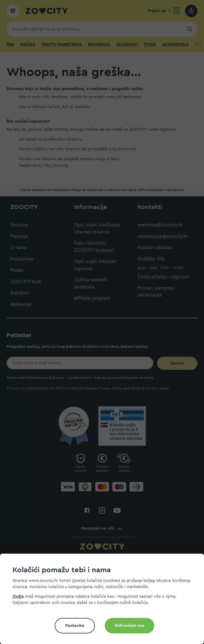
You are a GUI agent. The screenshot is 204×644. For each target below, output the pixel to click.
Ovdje (18, 596)
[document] (104, 601)
